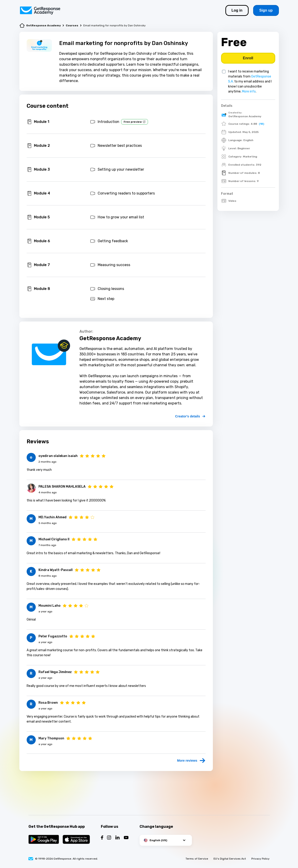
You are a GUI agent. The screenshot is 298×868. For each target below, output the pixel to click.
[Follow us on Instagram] (109, 838)
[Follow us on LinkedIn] (117, 838)
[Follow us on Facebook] (102, 838)
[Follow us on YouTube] (126, 838)
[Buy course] (248, 58)
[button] (166, 840)
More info (249, 91)
